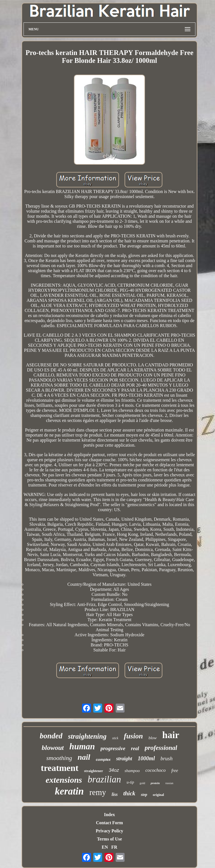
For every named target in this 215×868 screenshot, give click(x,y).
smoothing (59, 758)
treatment (60, 768)
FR (114, 847)
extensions (64, 780)
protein (155, 783)
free (175, 771)
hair (171, 735)
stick (115, 738)
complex (103, 760)
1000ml (146, 758)
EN (105, 847)
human (82, 746)
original (158, 795)
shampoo (132, 771)
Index (109, 815)
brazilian (104, 779)
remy (98, 792)
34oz (114, 770)
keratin (69, 791)
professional (161, 748)
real (135, 748)
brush (166, 758)
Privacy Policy (109, 831)
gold (142, 783)
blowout (53, 748)
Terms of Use (109, 839)
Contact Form (109, 823)
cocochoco (156, 770)
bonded (51, 736)
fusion (133, 736)
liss (115, 794)
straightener (94, 771)
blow (152, 738)
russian (169, 783)
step (144, 795)
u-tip (130, 782)
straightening (87, 736)
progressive (113, 748)
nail (84, 757)
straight (124, 759)
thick (129, 793)
